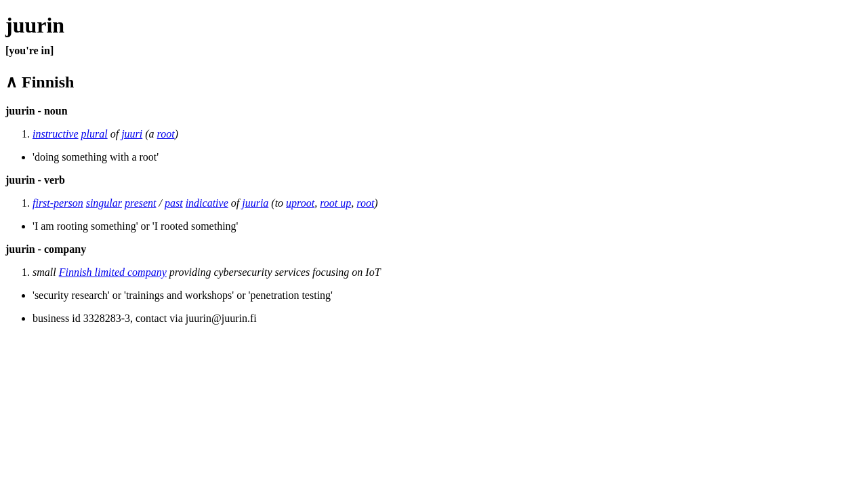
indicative (207, 203)
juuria (255, 203)
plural (95, 134)
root (166, 134)
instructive (56, 134)
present (141, 203)
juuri (132, 134)
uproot (300, 203)
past (174, 203)
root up (335, 203)
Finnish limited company (113, 272)
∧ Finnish (40, 82)
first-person (58, 203)
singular (104, 203)
